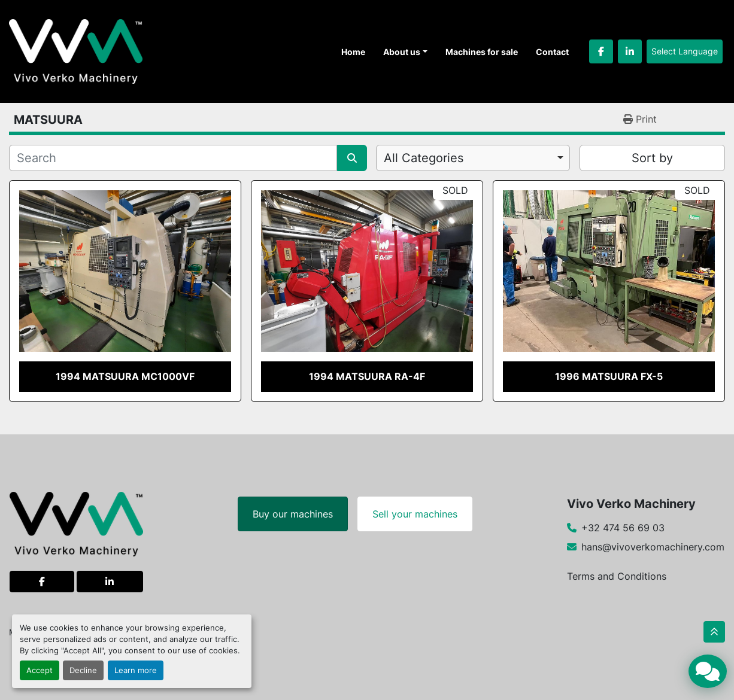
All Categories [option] (424, 158)
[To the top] (714, 632)
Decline (83, 670)
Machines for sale (482, 52)
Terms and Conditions (617, 576)
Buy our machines (293, 514)
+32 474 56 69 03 (623, 528)
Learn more (136, 670)
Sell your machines (415, 514)
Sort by (652, 158)
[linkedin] (630, 51)
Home (353, 52)
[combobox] (473, 158)
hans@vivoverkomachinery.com (653, 547)
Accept (40, 670)
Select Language (685, 51)
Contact (552, 52)
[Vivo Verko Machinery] (76, 524)
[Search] (173, 158)
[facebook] (601, 51)
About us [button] (402, 52)
